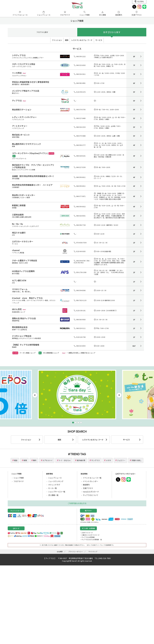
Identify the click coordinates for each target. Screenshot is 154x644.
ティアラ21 (17, 100)
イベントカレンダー (90, 481)
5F (134, 92)
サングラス (96, 460)
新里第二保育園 (19, 205)
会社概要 (60, 552)
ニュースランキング (56, 481)
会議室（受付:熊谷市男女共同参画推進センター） (33, 176)
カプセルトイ (48, 460)
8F (134, 56)
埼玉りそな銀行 (19, 233)
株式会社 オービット (21, 135)
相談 (16, 460)
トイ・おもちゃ (65, 460)
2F (134, 216)
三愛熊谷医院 (18, 215)
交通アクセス (88, 488)
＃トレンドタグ (54, 485)
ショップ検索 (19, 478)
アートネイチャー (20, 126)
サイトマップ (93, 552)
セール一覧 (52, 488)
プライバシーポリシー (76, 552)
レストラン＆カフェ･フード (82, 40)
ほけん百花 (17, 309)
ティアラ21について (91, 495)
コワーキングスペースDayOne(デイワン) (30, 153)
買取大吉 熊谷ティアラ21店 (24, 318)
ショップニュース (55, 478)
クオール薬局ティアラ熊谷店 (24, 260)
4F (134, 145)
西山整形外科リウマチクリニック (26, 144)
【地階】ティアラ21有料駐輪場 (26, 345)
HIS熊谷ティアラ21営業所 (23, 271)
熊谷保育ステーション (22, 110)
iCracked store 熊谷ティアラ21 (27, 298)
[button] (73, 423)
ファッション (57, 40)
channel (16, 250)
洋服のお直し (137, 460)
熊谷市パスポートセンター (24, 195)
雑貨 (67, 40)
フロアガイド (19, 481)
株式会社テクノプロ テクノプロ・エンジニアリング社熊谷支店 (33, 166)
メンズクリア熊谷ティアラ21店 (26, 91)
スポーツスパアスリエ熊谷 (24, 64)
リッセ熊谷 (17, 73)
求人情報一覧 (53, 495)
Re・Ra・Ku (17, 224)
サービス (99, 40)
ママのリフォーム (20, 289)
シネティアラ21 (19, 55)
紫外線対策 (81, 460)
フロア (42, 32)
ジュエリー (121, 460)
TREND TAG (78, 454)
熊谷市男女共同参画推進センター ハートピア (32, 185)
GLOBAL (141, 1)
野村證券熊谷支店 (20, 327)
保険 (25, 460)
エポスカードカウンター (23, 241)
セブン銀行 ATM (19, 280)
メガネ (108, 460)
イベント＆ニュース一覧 (92, 478)
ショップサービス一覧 (57, 492)
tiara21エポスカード (91, 492)
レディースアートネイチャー (24, 117)
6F (134, 83)
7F (134, 65)
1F (134, 282)
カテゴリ (112, 32)
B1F (134, 346)
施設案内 (86, 485)
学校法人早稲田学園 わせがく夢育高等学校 (31, 82)
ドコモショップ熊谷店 (22, 336)
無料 (35, 460)
